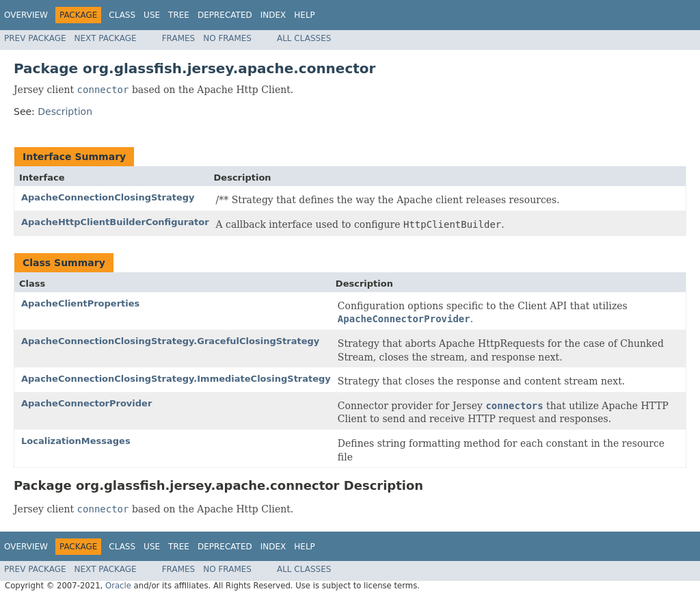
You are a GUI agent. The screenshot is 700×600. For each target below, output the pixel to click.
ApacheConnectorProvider (86, 403)
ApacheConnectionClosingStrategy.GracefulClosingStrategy (170, 341)
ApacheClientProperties (80, 303)
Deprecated (225, 15)
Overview (26, 15)
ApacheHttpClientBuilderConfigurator (115, 222)
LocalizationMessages (76, 441)
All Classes (304, 38)
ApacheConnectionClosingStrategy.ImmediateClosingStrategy (176, 379)
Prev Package (35, 38)
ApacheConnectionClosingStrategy (108, 197)
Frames (179, 38)
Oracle (118, 586)
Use (152, 15)
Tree (179, 15)
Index (273, 15)
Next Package (106, 38)
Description (65, 112)
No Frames (227, 38)
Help (305, 15)
